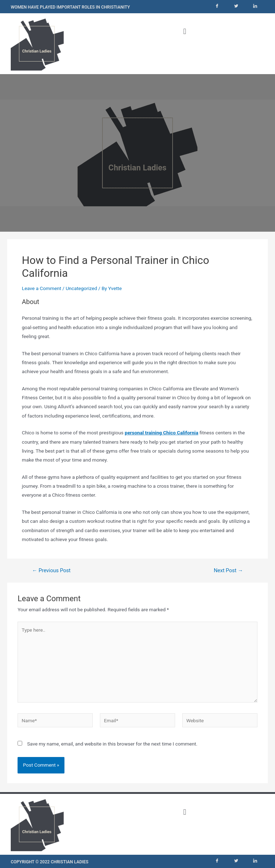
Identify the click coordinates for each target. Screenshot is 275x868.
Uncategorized (81, 288)
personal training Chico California (161, 433)
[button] (185, 31)
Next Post (228, 571)
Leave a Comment (42, 288)
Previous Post (51, 571)
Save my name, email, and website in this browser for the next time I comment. (112, 744)
